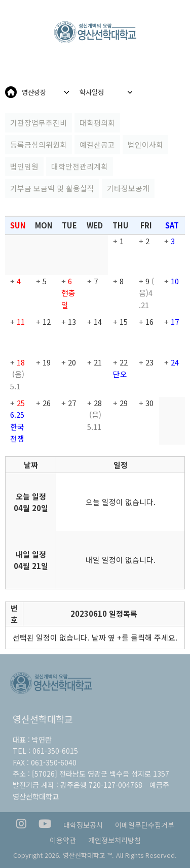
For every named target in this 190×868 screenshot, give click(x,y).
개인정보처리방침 (115, 840)
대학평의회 (97, 123)
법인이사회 (145, 144)
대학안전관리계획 (80, 166)
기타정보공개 (128, 188)
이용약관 (63, 840)
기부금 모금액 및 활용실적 (52, 188)
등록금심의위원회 (39, 144)
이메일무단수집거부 (145, 825)
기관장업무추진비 (39, 123)
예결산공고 (97, 144)
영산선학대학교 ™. (88, 855)
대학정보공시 (83, 825)
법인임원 (24, 166)
